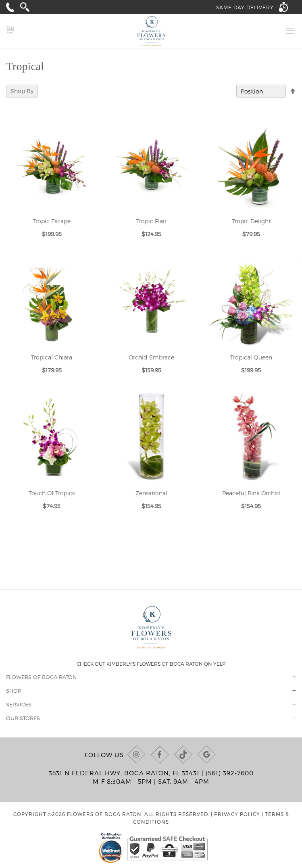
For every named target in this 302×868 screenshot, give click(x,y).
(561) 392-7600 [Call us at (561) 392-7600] (230, 773)
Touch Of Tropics (52, 493)
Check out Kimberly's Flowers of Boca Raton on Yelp (151, 664)
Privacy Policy (237, 814)
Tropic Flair (151, 221)
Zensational (151, 493)
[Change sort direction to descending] (293, 91)
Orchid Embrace (151, 357)
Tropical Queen (251, 357)
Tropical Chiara (52, 357)
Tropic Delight (251, 221)
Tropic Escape (52, 221)
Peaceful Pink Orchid (251, 493)
